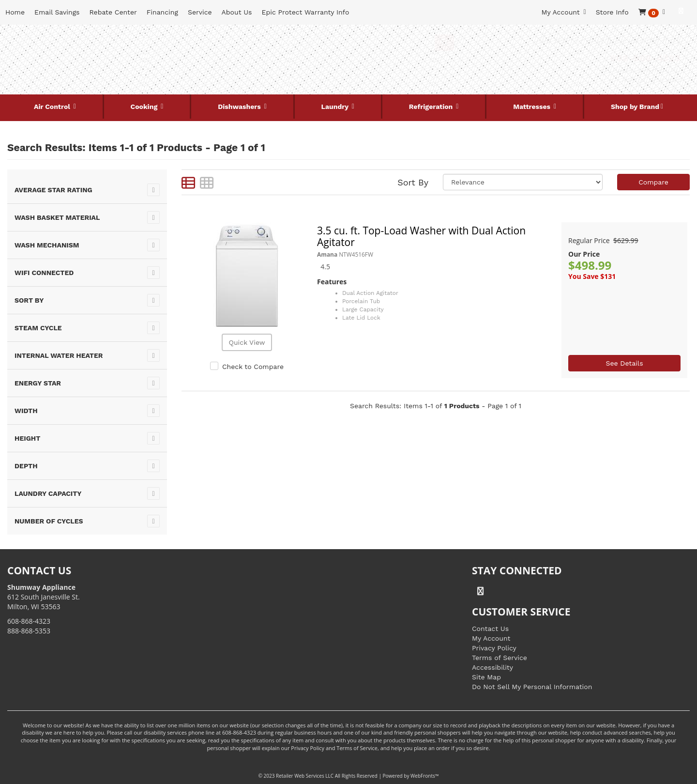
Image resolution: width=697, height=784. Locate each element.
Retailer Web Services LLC (305, 776)
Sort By (413, 182)
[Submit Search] (444, 43)
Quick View (247, 342)
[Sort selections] (523, 182)
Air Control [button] (53, 107)
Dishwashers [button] (240, 107)
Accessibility (492, 667)
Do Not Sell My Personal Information (532, 687)
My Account (491, 638)
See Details (624, 363)
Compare (653, 182)
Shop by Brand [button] (635, 107)
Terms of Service (500, 658)
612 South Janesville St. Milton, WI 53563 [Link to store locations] (44, 597)
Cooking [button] (145, 107)
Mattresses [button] (533, 107)
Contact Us (490, 629)
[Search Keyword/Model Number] (339, 43)
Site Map (486, 677)
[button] (652, 12)
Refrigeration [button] (432, 107)
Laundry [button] (336, 107)
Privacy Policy (494, 648)
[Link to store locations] (574, 75)
